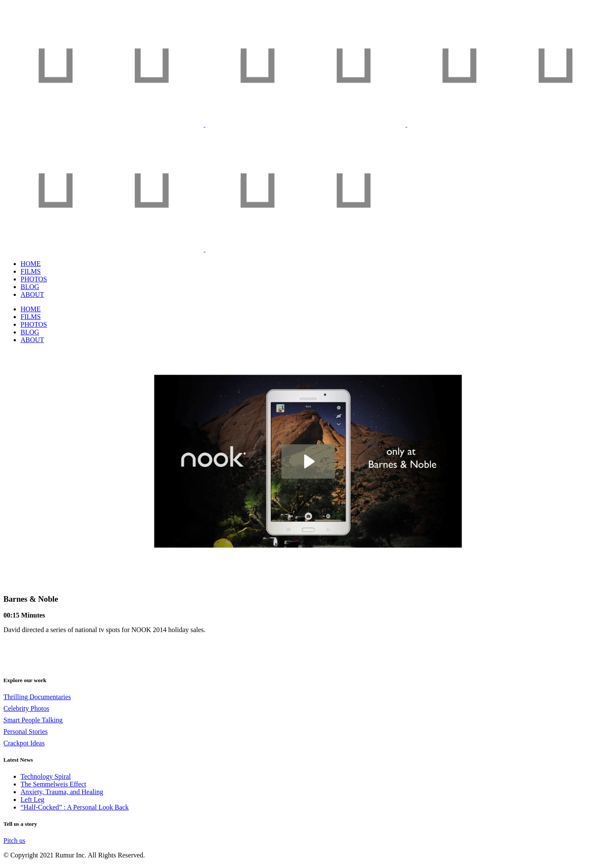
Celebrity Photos (26, 708)
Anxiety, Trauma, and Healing (62, 792)
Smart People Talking (33, 720)
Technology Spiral (46, 776)
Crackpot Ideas (24, 743)
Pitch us (14, 841)
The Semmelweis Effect (53, 784)
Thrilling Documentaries (37, 697)
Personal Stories (26, 732)
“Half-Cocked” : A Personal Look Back (75, 807)
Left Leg (33, 799)
